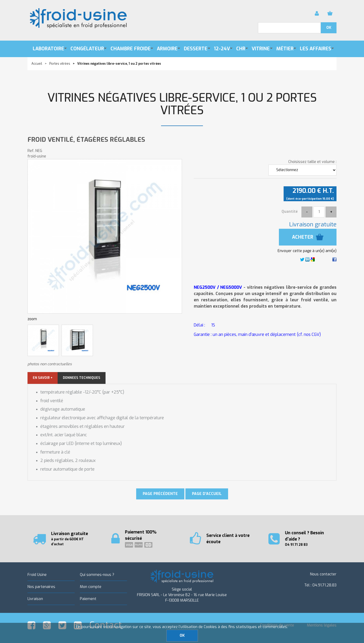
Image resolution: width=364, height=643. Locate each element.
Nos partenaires (41, 587)
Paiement (88, 599)
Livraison (35, 599)
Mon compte (91, 587)
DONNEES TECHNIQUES (82, 378)
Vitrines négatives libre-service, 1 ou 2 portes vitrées (182, 104)
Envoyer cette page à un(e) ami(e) (307, 251)
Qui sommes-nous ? (97, 575)
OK (182, 636)
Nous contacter (323, 574)
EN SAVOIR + (43, 378)
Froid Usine (37, 575)
